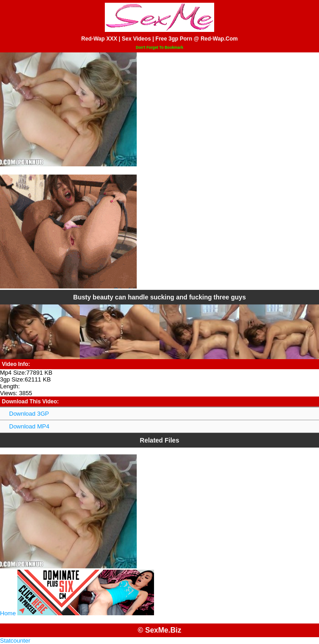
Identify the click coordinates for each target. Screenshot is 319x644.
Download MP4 (29, 426)
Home (8, 613)
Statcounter (15, 641)
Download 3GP (29, 414)
